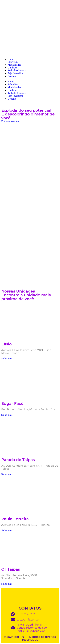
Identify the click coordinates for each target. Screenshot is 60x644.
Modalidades (14, 65)
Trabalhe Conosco (17, 70)
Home (11, 59)
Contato (12, 76)
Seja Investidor (15, 73)
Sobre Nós (13, 62)
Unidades (12, 68)
